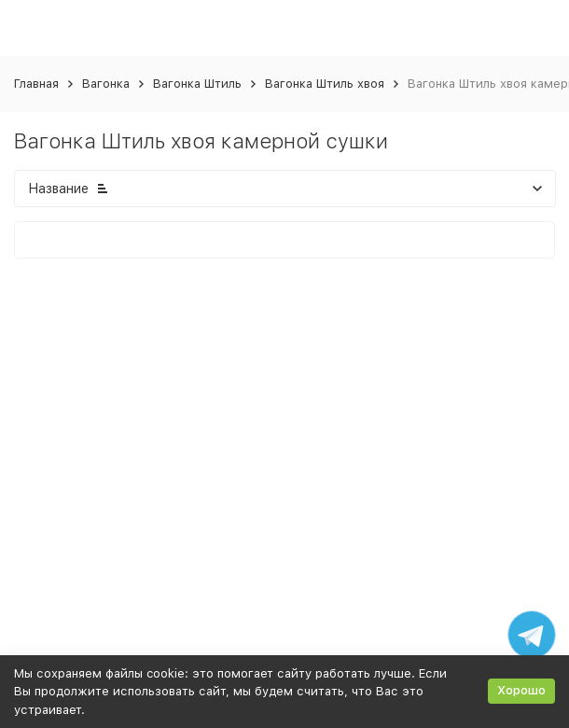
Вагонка (106, 84)
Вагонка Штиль (197, 84)
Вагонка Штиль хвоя (325, 84)
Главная (36, 84)
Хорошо (521, 690)
